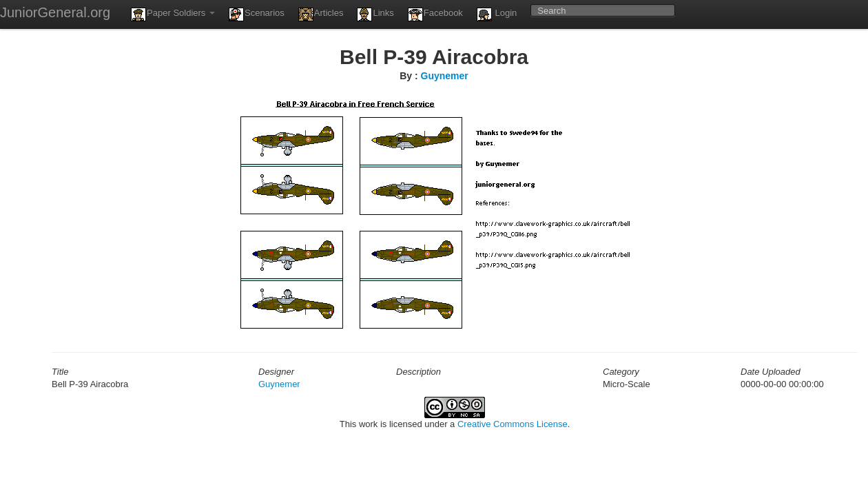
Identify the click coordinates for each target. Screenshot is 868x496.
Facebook (435, 14)
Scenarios (257, 14)
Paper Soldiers (173, 14)
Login (497, 14)
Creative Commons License (513, 424)
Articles (321, 14)
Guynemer (445, 76)
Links (375, 14)
